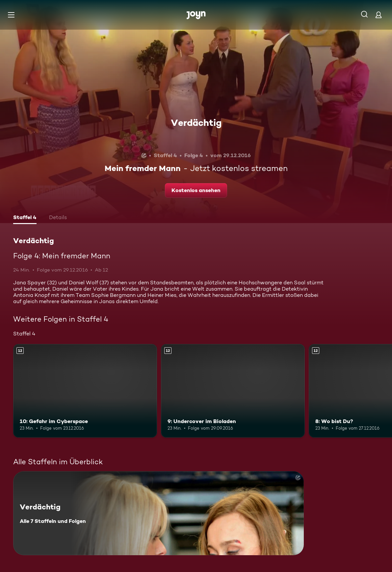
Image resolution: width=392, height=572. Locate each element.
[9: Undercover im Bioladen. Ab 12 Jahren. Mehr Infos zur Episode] (233, 391)
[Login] (379, 15)
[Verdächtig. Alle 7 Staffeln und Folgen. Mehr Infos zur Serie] (158, 513)
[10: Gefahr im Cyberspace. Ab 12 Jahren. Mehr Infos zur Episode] (85, 391)
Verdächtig (196, 123)
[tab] (25, 218)
